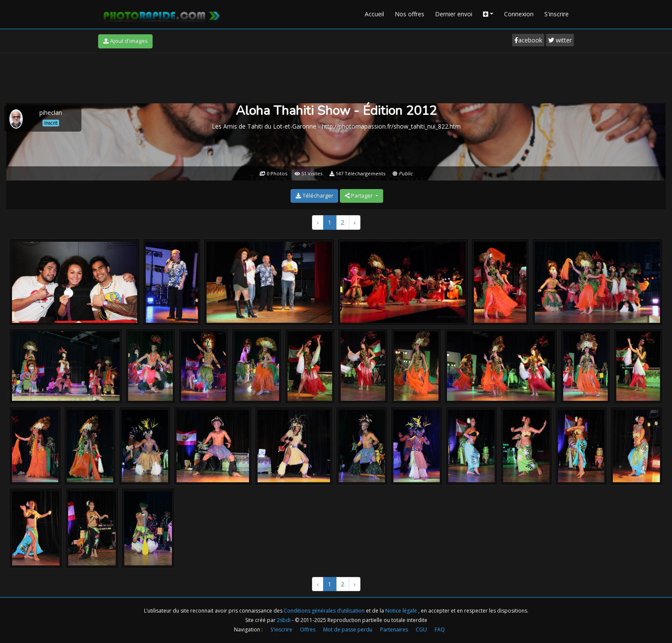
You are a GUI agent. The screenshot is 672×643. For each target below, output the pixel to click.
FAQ (440, 629)
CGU (421, 629)
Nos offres (409, 14)
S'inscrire (556, 14)
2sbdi (284, 620)
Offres (308, 629)
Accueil (374, 14)
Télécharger (315, 196)
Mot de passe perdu (348, 629)
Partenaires (394, 629)
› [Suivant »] (354, 222)
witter (560, 40)
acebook (528, 40)
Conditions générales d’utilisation (325, 611)
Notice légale (402, 611)
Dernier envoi (454, 14)
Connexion (519, 14)
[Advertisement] (336, 77)
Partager (360, 196)
